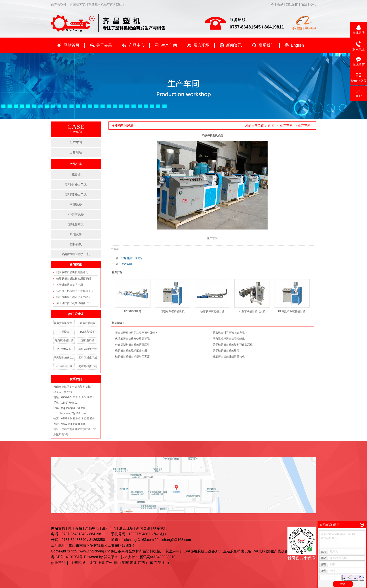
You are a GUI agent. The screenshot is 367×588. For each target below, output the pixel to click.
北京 (93, 563)
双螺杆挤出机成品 (132, 258)
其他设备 (76, 234)
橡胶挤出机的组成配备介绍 (131, 351)
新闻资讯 (234, 45)
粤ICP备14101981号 (67, 557)
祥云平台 (111, 557)
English (298, 45)
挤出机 (76, 175)
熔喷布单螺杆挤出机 (173, 311)
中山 (165, 563)
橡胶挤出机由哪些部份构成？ (230, 357)
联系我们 (266, 45)
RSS (304, 5)
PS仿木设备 (76, 214)
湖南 (125, 563)
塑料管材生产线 (76, 194)
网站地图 (293, 5)
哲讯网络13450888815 (158, 557)
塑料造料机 (76, 224)
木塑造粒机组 (88, 323)
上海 (101, 563)
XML (313, 5)
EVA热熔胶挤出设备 (199, 551)
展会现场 (202, 45)
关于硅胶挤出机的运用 (70, 285)
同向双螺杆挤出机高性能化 (72, 272)
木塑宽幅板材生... (64, 323)
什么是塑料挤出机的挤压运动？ (134, 345)
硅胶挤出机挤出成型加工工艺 (132, 357)
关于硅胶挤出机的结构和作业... (75, 303)
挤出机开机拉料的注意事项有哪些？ (136, 333)
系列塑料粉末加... (64, 358)
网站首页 (72, 45)
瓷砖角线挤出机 (88, 366)
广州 (109, 563)
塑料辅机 (76, 244)
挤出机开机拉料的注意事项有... (75, 291)
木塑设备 (76, 204)
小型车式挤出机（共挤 (252, 311)
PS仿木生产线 (64, 366)
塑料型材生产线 (76, 184)
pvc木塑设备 (88, 332)
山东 (150, 563)
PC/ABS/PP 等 (133, 311)
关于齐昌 (104, 45)
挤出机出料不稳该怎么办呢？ (74, 297)
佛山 (117, 563)
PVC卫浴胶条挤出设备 (234, 551)
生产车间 (169, 45)
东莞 (158, 563)
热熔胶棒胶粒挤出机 (76, 254)
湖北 (133, 563)
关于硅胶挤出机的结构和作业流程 (233, 345)
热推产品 (58, 563)
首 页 (271, 125)
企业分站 (277, 5)
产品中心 (137, 45)
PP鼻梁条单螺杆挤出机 (292, 311)
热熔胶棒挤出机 (64, 340)
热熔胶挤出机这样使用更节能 (74, 279)
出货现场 (76, 152)
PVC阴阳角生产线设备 (270, 551)
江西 (141, 563)
